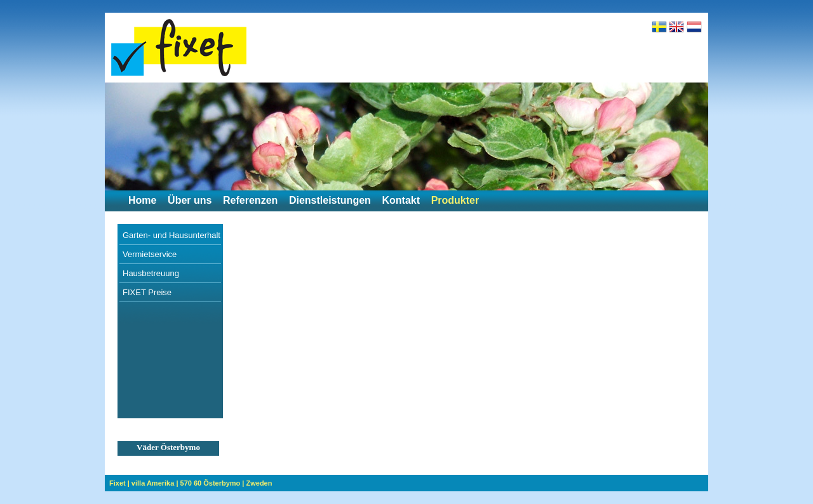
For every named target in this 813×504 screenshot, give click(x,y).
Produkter (455, 200)
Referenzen (250, 200)
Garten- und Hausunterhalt (171, 235)
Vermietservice (150, 254)
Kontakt (401, 200)
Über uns (190, 200)
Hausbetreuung (151, 273)
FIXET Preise (147, 292)
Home (142, 200)
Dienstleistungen (330, 200)
